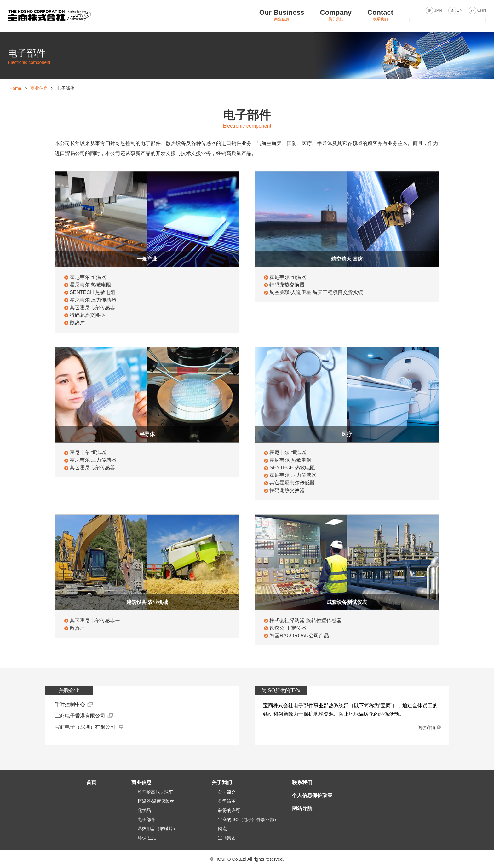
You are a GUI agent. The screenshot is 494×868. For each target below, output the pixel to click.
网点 (222, 829)
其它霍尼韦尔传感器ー (95, 620)
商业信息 (39, 88)
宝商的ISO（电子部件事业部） (248, 819)
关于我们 (222, 782)
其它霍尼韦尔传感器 (92, 307)
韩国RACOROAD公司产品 (299, 636)
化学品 (144, 810)
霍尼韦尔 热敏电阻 (90, 285)
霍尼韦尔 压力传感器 (93, 300)
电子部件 (146, 819)
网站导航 (302, 808)
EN (460, 10)
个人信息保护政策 (312, 795)
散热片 (77, 323)
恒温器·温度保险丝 (156, 801)
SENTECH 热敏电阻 (92, 292)
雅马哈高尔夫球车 (155, 792)
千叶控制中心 (70, 704)
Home (15, 88)
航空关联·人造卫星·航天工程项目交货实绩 (316, 292)
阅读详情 (427, 727)
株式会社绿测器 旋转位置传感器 (305, 620)
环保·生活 (147, 838)
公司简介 (227, 792)
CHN (482, 10)
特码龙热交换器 (87, 315)
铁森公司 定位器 (287, 628)
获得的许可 (229, 810)
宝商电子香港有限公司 (80, 716)
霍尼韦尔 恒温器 (88, 277)
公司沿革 (227, 801)
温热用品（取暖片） (158, 829)
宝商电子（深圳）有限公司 (85, 727)
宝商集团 (227, 838)
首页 (91, 782)
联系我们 (302, 782)
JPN (438, 10)
